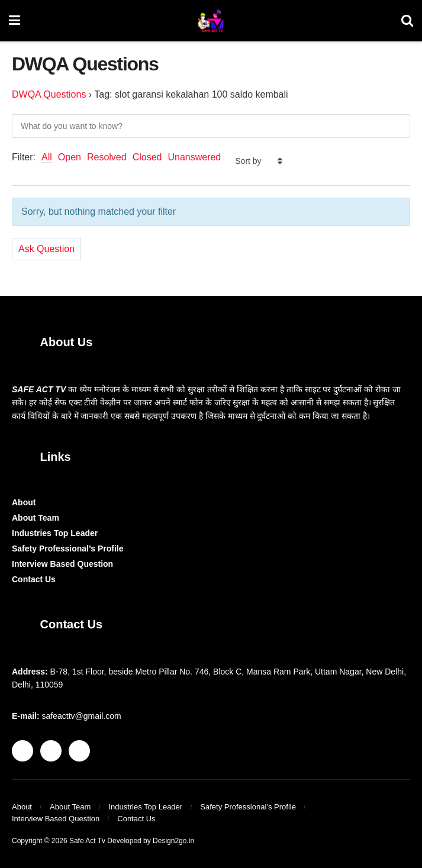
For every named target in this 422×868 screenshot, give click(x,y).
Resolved (107, 157)
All (47, 157)
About (24, 502)
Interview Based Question (62, 564)
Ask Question (46, 249)
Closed (147, 157)
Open (70, 157)
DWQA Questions (49, 94)
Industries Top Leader (55, 533)
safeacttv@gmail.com (82, 716)
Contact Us (34, 579)
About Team (36, 518)
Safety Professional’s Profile (68, 548)
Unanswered (194, 157)
